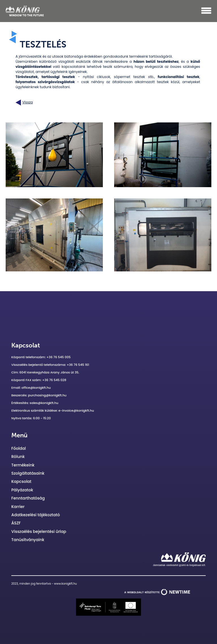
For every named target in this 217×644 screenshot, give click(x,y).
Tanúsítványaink (28, 540)
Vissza (24, 102)
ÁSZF (16, 523)
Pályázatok (22, 490)
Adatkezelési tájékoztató (36, 515)
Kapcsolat (21, 481)
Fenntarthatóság (28, 498)
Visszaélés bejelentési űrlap (39, 531)
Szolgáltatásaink (28, 473)
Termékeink (23, 465)
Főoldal (19, 448)
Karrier (18, 507)
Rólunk (18, 457)
